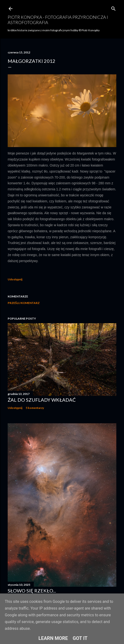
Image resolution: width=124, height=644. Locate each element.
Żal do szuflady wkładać (42, 400)
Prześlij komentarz (24, 303)
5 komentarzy (35, 408)
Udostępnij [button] (15, 279)
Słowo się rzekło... (32, 591)
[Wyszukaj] (113, 8)
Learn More (53, 638)
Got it (80, 638)
